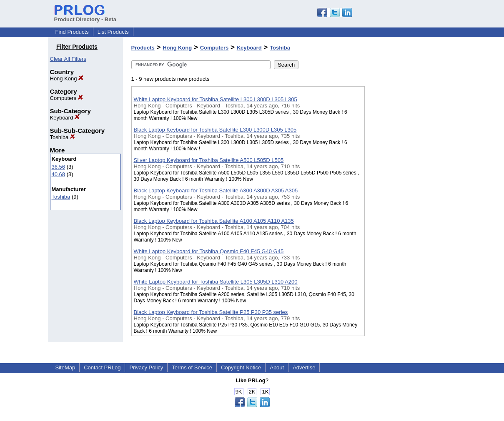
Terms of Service (192, 367)
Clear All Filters (68, 59)
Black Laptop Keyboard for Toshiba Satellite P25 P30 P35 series (211, 312)
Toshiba (63, 137)
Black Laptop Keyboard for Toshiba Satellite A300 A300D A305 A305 (216, 191)
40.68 (59, 174)
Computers (66, 98)
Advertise (304, 367)
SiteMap (65, 367)
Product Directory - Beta (85, 16)
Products (143, 48)
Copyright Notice (241, 367)
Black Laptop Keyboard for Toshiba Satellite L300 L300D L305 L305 (215, 130)
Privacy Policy (146, 367)
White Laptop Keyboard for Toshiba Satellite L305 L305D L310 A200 (216, 282)
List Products (113, 32)
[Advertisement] (406, 216)
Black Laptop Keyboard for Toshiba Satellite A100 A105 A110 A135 (214, 221)
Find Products (72, 32)
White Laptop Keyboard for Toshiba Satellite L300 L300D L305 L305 (216, 99)
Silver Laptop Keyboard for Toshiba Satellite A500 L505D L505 (209, 160)
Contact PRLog (102, 367)
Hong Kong (67, 78)
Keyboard (65, 118)
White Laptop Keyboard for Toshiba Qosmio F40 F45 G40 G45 (209, 251)
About (277, 367)
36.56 (59, 167)
